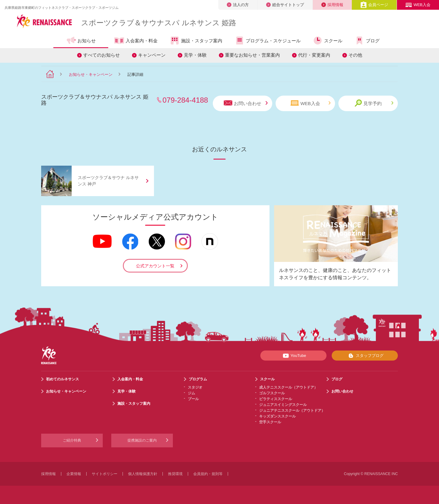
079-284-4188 (185, 100)
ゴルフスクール (272, 393)
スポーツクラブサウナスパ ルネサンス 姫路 (159, 23)
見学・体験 (195, 55)
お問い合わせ (246, 103)
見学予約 (374, 103)
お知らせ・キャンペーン (91, 74)
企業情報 (74, 474)
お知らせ (81, 41)
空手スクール (270, 422)
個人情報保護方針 (143, 474)
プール (193, 399)
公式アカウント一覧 (155, 266)
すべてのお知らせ (102, 55)
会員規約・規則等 (208, 474)
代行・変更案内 (314, 55)
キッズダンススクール (277, 416)
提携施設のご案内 (142, 440)
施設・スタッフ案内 (196, 41)
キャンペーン (152, 55)
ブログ (367, 41)
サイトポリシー (105, 474)
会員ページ (374, 5)
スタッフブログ (365, 356)
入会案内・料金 (136, 41)
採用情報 (332, 5)
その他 (355, 55)
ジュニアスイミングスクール (283, 405)
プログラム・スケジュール (268, 41)
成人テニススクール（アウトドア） (288, 387)
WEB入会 (418, 5)
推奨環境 (175, 474)
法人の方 (238, 5)
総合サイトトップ (285, 5)
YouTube (293, 356)
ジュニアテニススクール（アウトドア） (292, 411)
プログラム (198, 379)
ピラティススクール (276, 399)
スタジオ (195, 387)
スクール (328, 41)
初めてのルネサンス (62, 379)
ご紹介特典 (72, 440)
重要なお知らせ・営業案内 (252, 55)
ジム (191, 393)
